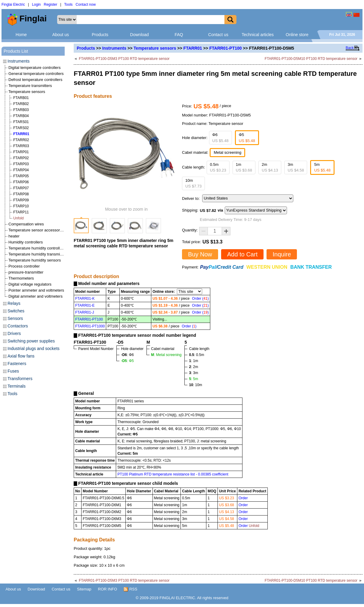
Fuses (13, 371)
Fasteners (17, 364)
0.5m (218, 167)
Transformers (20, 379)
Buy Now (200, 254)
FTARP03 (21, 164)
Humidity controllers (26, 242)
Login (36, 5)
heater (14, 236)
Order (243, 498)
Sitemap (84, 589)
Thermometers (21, 278)
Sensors (15, 318)
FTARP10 (21, 206)
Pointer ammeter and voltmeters (36, 290)
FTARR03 (21, 146)
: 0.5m (196, 355)
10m (193, 183)
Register (51, 5)
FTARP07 (21, 188)
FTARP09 (21, 200)
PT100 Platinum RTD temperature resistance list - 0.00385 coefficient (173, 474)
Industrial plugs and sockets (34, 348)
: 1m (193, 361)
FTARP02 (21, 158)
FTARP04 (21, 170)
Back (350, 48)
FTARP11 (21, 212)
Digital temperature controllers (34, 68)
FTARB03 (21, 110)
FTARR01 (193, 48)
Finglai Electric (13, 5)
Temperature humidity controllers (37, 248)
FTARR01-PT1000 (90, 326)
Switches (16, 311)
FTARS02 (21, 128)
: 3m (193, 373)
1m (244, 167)
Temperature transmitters (30, 86)
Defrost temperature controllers (35, 80)
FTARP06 (21, 182)
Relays (14, 303)
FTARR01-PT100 (226, 48)
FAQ (179, 35)
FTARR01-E (85, 305)
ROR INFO (108, 589)
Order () (200, 299)
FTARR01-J (85, 312)
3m (296, 167)
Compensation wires (26, 224)
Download (139, 35)
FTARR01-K (85, 299)
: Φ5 (127, 361)
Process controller (24, 266)
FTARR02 (21, 140)
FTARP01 (21, 152)
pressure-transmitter (26, 272)
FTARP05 (21, 176)
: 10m (195, 385)
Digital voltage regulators (30, 284)
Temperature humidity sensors (35, 260)
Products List (16, 51)
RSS (130, 589)
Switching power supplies (31, 341)
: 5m (193, 379)
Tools (68, 5)
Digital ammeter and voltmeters (35, 296)
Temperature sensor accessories (37, 230)
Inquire (282, 254)
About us (61, 35)
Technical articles (258, 35)
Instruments (114, 48)
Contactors (18, 326)
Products (100, 35)
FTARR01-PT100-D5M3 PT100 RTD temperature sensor (124, 59)
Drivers (14, 333)
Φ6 (221, 138)
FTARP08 (21, 194)
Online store (297, 35)
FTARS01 (21, 122)
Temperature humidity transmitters (38, 254)
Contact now (86, 5)
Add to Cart (242, 254)
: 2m (193, 367)
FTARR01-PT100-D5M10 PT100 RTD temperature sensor (311, 59)
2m (270, 167)
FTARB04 (21, 116)
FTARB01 (21, 98)
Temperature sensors (155, 48)
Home (21, 35)
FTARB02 (21, 104)
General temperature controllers (36, 74)
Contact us (218, 35)
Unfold (19, 218)
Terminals (17, 386)
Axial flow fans (21, 356)
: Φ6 (127, 355)
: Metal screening (166, 355)
